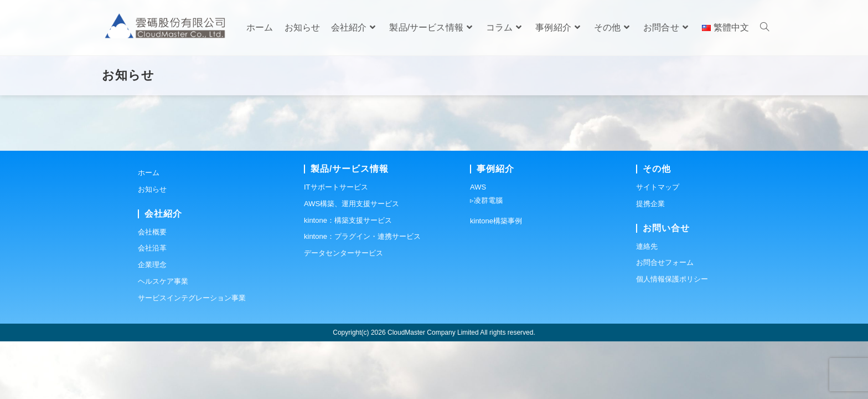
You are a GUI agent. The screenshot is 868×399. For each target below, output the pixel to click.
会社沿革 (152, 306)
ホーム (149, 230)
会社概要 (152, 290)
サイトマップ (658, 245)
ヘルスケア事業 (163, 339)
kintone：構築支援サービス (348, 278)
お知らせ (152, 247)
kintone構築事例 (496, 278)
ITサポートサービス (336, 245)
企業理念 (152, 322)
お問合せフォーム (665, 320)
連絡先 (647, 304)
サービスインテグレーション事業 (192, 355)
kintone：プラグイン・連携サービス (362, 294)
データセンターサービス (343, 311)
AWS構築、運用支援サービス (352, 261)
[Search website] (764, 28)
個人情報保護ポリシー (672, 337)
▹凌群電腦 (486, 258)
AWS (478, 245)
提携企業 (650, 261)
